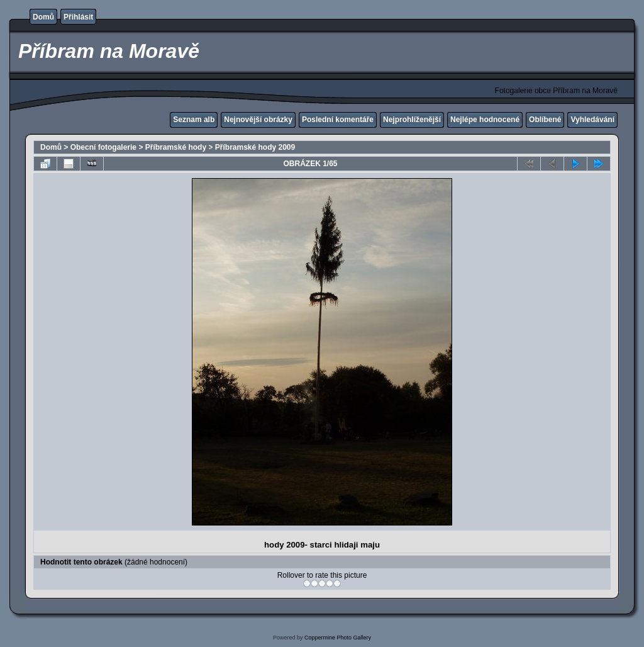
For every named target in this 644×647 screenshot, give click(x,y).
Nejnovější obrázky (258, 120)
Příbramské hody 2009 (255, 147)
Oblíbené (545, 120)
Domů (43, 17)
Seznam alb (194, 120)
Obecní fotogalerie (103, 147)
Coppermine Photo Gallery (338, 638)
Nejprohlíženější (412, 120)
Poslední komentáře (338, 120)
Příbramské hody (176, 147)
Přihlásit (78, 17)
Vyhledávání (592, 120)
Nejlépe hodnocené (485, 120)
